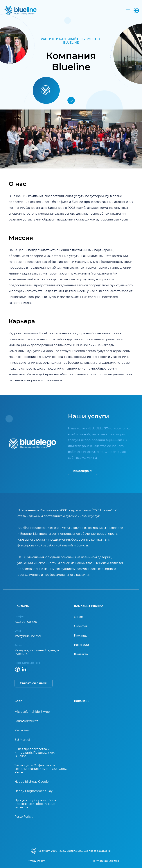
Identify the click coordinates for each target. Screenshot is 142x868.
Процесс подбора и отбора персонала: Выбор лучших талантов (35, 804)
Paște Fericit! (24, 730)
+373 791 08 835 (26, 622)
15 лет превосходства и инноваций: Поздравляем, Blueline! (35, 753)
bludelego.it (82, 471)
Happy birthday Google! (32, 782)
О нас (78, 617)
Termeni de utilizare (106, 861)
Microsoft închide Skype (32, 712)
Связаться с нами (34, 683)
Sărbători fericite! (27, 721)
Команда (81, 636)
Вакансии (81, 645)
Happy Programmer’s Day (34, 791)
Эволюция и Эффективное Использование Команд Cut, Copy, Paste (41, 769)
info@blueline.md (28, 636)
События (81, 626)
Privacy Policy (36, 861)
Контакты (81, 654)
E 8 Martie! (22, 740)
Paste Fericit (24, 817)
